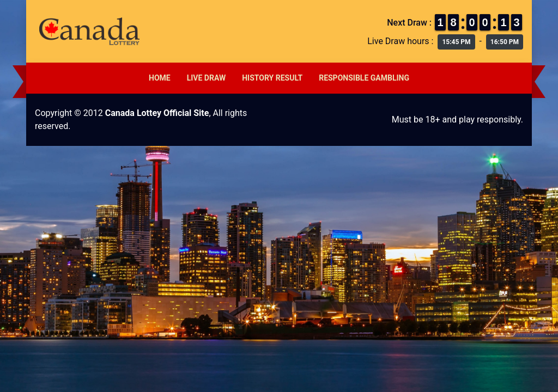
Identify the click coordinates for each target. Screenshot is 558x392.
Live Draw (207, 78)
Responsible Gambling (364, 78)
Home (160, 78)
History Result (272, 78)
